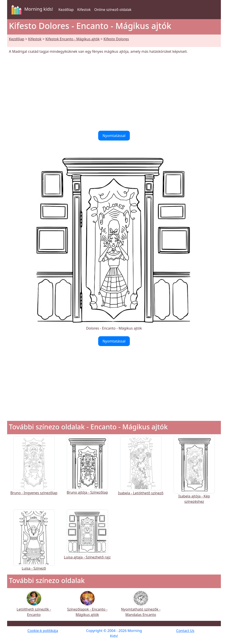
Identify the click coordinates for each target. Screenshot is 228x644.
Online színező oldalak (113, 10)
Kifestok (84, 10)
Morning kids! (31, 10)
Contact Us (185, 631)
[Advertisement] (114, 92)
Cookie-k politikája (43, 631)
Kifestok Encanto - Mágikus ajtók (72, 39)
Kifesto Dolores (116, 39)
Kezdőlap (66, 10)
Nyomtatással (114, 136)
